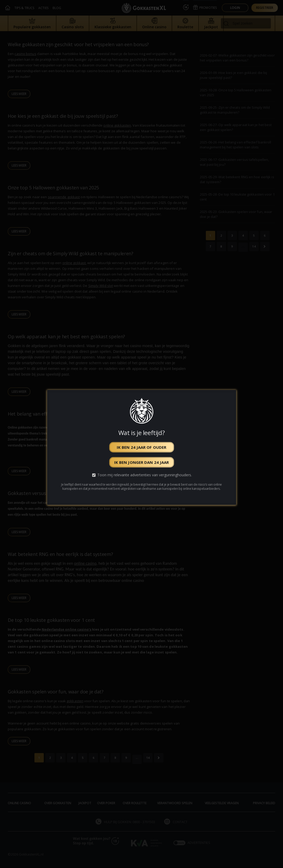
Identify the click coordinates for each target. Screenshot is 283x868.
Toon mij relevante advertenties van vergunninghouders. (145, 475)
